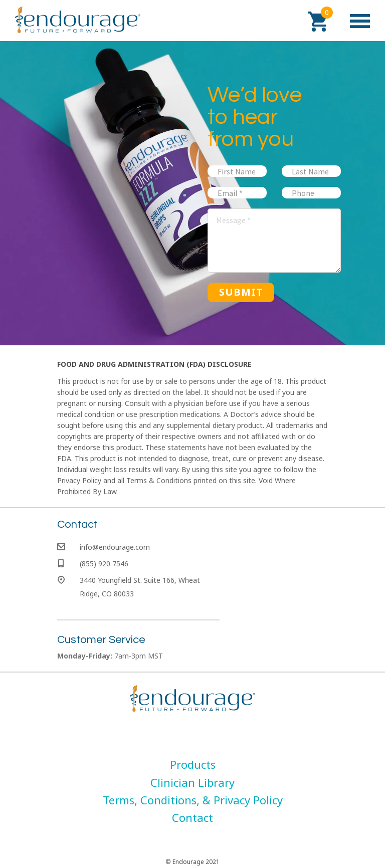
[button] (318, 22)
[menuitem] (193, 764)
